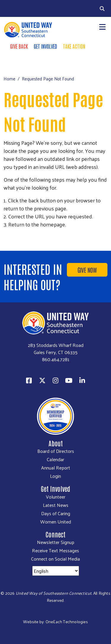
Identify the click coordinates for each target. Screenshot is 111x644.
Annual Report (56, 468)
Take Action (74, 46)
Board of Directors (56, 451)
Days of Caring (56, 513)
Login (55, 476)
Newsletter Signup (56, 542)
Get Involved (45, 46)
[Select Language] (56, 571)
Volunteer (56, 497)
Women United (56, 522)
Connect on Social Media (55, 559)
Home (9, 78)
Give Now (87, 270)
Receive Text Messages (55, 551)
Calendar (55, 459)
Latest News (56, 505)
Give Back (19, 46)
